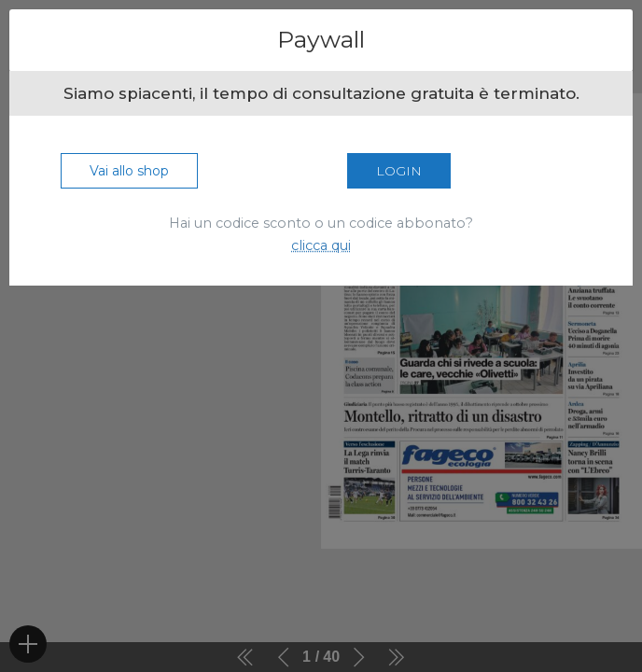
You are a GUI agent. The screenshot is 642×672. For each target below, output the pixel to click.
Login (399, 171)
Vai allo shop (129, 171)
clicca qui (321, 245)
